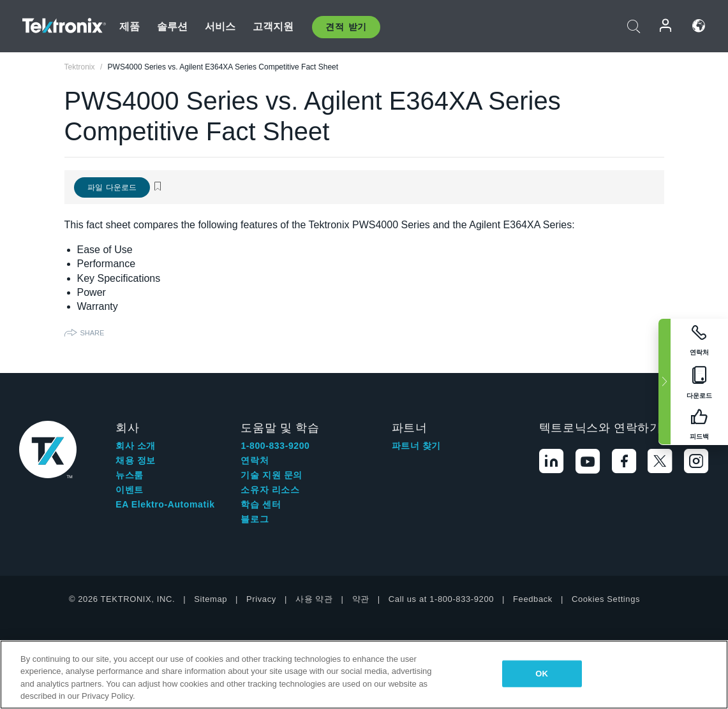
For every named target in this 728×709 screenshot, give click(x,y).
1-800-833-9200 (275, 446)
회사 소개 (136, 446)
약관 (361, 599)
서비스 (220, 26)
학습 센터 (261, 504)
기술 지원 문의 (271, 475)
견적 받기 (346, 27)
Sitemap (211, 599)
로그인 (666, 26)
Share (93, 333)
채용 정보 (136, 460)
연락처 (255, 460)
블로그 (255, 519)
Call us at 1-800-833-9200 (441, 599)
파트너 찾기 (417, 446)
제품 (130, 26)
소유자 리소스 (270, 490)
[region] (364, 675)
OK (542, 674)
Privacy (261, 599)
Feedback (533, 599)
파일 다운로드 (112, 187)
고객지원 (273, 26)
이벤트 (130, 490)
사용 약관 (314, 599)
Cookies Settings (606, 599)
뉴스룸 (130, 475)
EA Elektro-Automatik (165, 504)
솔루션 (172, 26)
